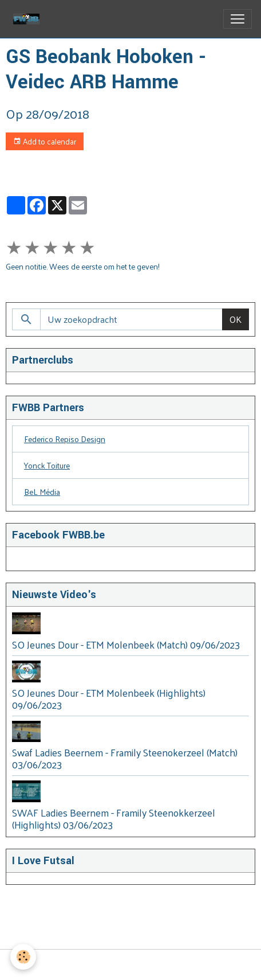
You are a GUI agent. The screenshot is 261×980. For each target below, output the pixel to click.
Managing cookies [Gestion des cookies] (130, 965)
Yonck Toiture (47, 465)
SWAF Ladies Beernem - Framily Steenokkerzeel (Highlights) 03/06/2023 (114, 819)
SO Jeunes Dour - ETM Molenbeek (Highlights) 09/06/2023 (109, 699)
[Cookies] (23, 957)
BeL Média (42, 492)
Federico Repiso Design (65, 439)
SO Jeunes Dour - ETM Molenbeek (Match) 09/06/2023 (126, 645)
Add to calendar (45, 141)
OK (236, 319)
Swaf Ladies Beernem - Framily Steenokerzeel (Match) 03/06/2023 (125, 758)
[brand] (29, 19)
